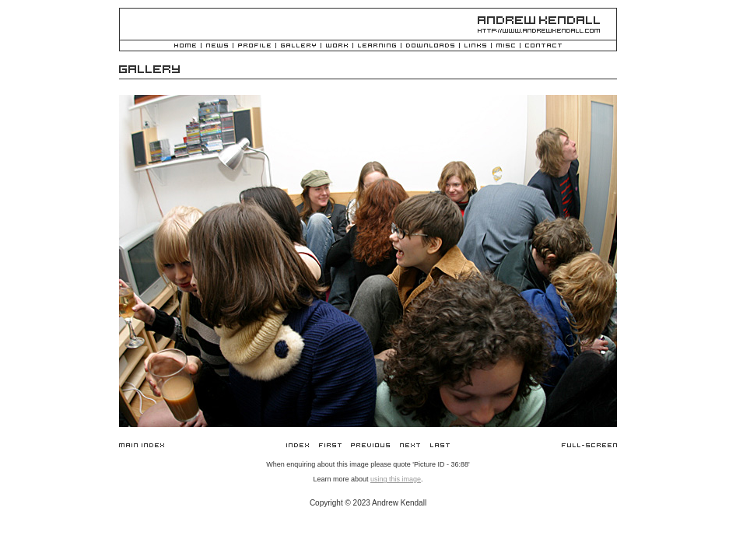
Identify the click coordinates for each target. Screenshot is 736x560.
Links (475, 46)
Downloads (430, 46)
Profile (254, 46)
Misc (506, 46)
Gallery (298, 46)
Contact (543, 46)
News (217, 46)
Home (185, 46)
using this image (396, 479)
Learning (377, 46)
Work (337, 46)
